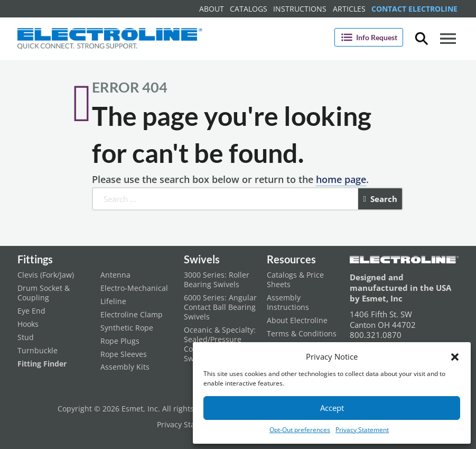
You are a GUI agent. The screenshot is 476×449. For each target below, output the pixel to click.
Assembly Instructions (288, 303)
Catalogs (249, 9)
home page (341, 179)
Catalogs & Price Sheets (295, 280)
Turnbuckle (38, 351)
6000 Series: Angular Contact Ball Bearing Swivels (220, 307)
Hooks (28, 324)
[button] (455, 357)
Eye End (31, 311)
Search (380, 199)
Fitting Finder (42, 364)
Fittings (35, 259)
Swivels (202, 259)
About (212, 9)
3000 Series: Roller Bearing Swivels (217, 280)
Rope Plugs (120, 341)
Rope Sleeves (124, 354)
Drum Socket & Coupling (44, 293)
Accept (332, 408)
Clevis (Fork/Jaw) (46, 275)
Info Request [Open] (369, 37)
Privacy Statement (362, 430)
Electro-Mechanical (134, 288)
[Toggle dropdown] (422, 39)
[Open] (448, 39)
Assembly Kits (125, 367)
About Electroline (297, 320)
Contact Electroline (414, 9)
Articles (349, 9)
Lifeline (113, 301)
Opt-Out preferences (300, 430)
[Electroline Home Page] (110, 39)
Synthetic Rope (127, 328)
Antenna (115, 275)
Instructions (300, 9)
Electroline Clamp (132, 315)
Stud (26, 337)
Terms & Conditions (302, 334)
